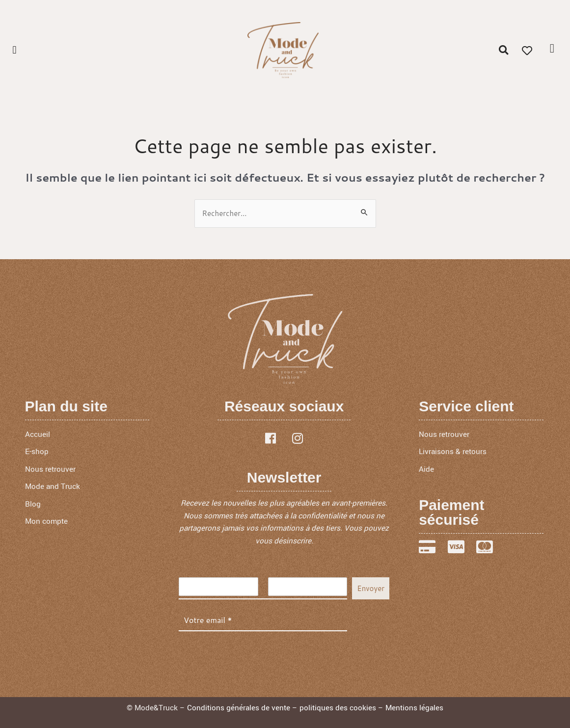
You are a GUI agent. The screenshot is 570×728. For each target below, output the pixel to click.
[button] (14, 50)
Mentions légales (414, 708)
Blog (33, 504)
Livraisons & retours (453, 452)
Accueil (38, 434)
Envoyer (371, 588)
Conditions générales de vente (239, 708)
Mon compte (46, 521)
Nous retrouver (50, 469)
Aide (426, 469)
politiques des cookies (338, 708)
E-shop (37, 452)
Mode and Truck (53, 486)
